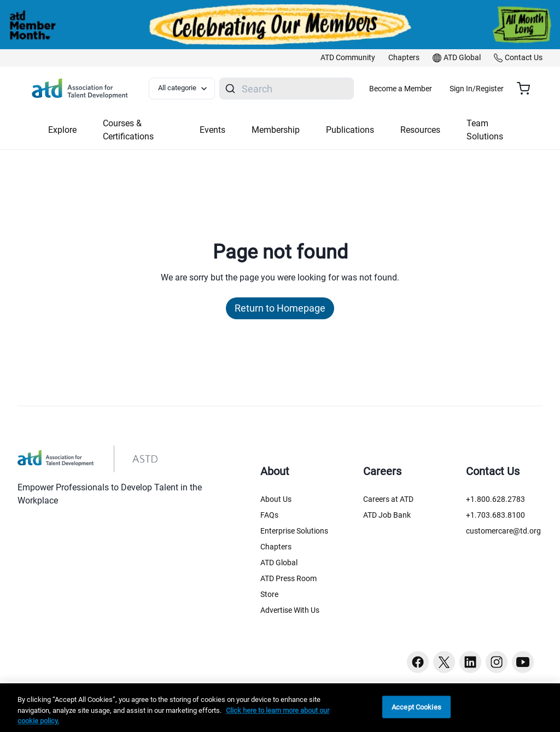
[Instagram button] (497, 662)
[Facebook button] (418, 662)
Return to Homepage (280, 308)
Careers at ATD (388, 499)
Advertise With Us (290, 610)
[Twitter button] (444, 662)
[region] (280, 708)
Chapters (276, 547)
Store (269, 594)
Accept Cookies (416, 707)
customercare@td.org (503, 531)
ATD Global (279, 563)
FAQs (269, 515)
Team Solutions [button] (485, 130)
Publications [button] (350, 130)
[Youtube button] (523, 662)
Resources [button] (420, 130)
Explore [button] (62, 130)
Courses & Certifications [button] (128, 130)
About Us (276, 499)
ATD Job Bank (387, 515)
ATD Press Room (288, 578)
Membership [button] (276, 130)
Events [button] (212, 130)
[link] (348, 58)
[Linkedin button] (470, 662)
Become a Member (433, 89)
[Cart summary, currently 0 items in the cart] (527, 89)
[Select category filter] (188, 89)
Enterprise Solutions (294, 531)
